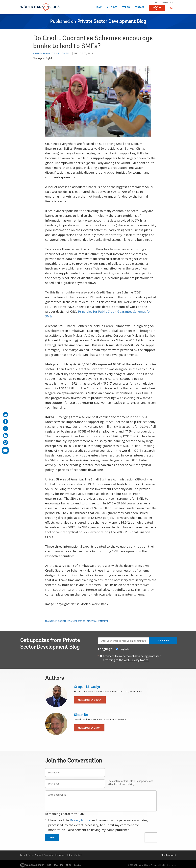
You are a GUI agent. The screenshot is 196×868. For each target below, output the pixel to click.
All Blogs (112, 7)
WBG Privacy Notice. (136, 660)
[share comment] (5, 450)
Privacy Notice (80, 820)
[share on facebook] (5, 422)
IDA (56, 865)
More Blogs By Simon (89, 728)
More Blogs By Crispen (90, 700)
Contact (139, 7)
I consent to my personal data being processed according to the (132, 658)
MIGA (69, 865)
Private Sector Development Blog (112, 22)
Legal (23, 855)
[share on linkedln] (5, 435)
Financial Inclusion (55, 621)
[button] (171, 8)
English (49, 58)
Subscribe (163, 641)
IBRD (49, 865)
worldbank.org (164, 2)
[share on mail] (5, 415)
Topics (126, 7)
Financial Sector (76, 621)
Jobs (69, 855)
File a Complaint (168, 855)
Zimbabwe (103, 621)
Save (52, 837)
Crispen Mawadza (44, 53)
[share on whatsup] (5, 442)
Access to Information (54, 855)
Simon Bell (64, 53)
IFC (62, 865)
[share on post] (5, 429)
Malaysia (92, 621)
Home (98, 7)
